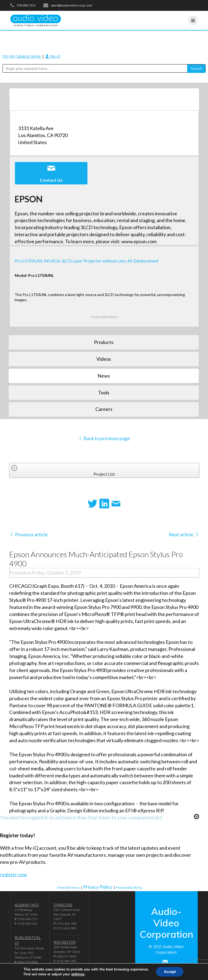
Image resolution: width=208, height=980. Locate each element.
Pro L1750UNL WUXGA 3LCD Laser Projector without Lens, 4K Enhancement (87, 261)
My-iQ (53, 56)
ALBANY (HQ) (27, 905)
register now (14, 874)
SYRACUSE (63, 905)
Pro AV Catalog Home (22, 56)
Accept (170, 971)
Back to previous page (104, 438)
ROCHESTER (65, 942)
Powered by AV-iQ (129, 887)
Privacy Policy (98, 887)
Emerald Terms (68, 887)
